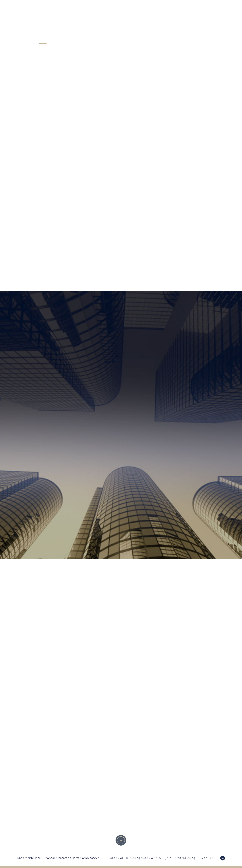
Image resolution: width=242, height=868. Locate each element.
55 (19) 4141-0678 (169, 858)
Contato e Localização (186, 42)
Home (43, 42)
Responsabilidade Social (145, 42)
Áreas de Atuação (91, 42)
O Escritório (62, 42)
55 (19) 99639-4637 (198, 858)
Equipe (115, 42)
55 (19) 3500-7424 (143, 858)
